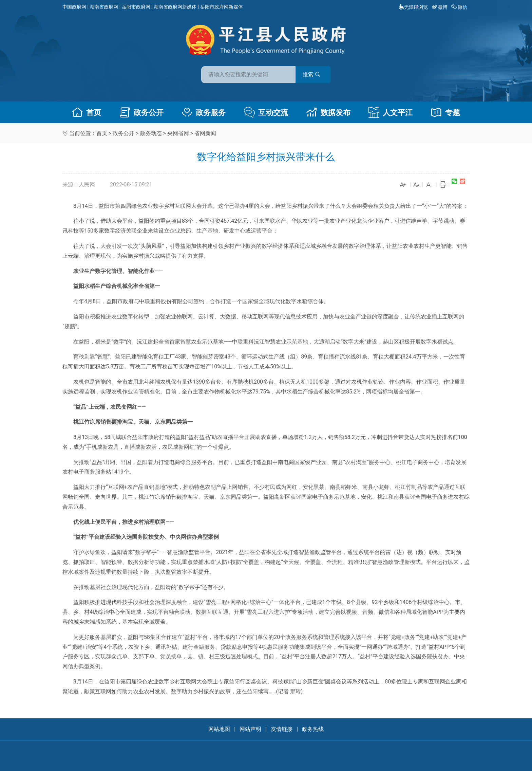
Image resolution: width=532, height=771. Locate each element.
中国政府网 (74, 7)
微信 (460, 7)
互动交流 (266, 112)
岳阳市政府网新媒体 (222, 7)
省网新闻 (205, 133)
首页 (87, 112)
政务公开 (141, 112)
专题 (445, 112)
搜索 (315, 74)
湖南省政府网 (104, 7)
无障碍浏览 (413, 7)
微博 (440, 7)
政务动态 (151, 133)
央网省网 (178, 133)
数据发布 (328, 112)
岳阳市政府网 (136, 7)
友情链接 (282, 729)
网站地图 (219, 729)
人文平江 (391, 112)
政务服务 (204, 112)
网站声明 (250, 729)
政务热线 (313, 729)
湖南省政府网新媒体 (175, 7)
